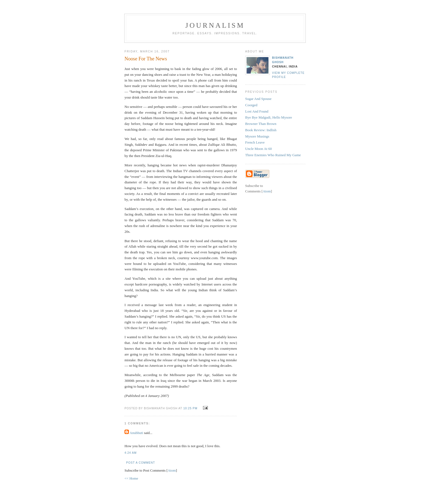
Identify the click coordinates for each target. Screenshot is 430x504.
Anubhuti (136, 433)
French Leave (255, 142)
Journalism (215, 25)
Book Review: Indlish (261, 130)
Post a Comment (141, 463)
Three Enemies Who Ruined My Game (273, 155)
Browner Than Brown (261, 124)
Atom (172, 470)
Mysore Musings (257, 136)
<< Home (131, 478)
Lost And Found (257, 111)
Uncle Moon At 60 (258, 149)
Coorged (251, 105)
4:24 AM (131, 453)
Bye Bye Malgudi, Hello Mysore (269, 117)
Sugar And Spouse (258, 99)
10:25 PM (191, 408)
